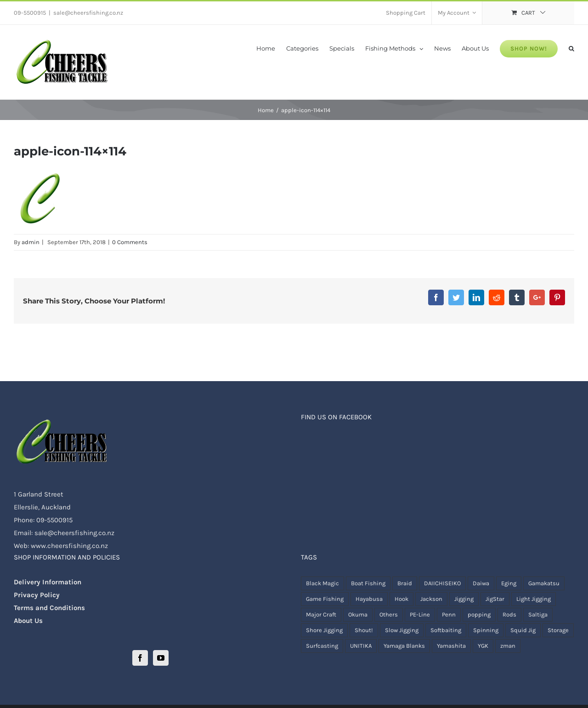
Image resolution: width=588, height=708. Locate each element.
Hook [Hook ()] (401, 599)
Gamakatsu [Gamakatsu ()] (544, 583)
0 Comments (130, 242)
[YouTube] (161, 658)
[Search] (571, 48)
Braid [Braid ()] (405, 583)
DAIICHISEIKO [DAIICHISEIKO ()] (442, 583)
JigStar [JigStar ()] (495, 599)
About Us (28, 621)
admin (31, 242)
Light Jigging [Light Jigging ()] (534, 599)
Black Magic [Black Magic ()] (322, 583)
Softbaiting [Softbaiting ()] (446, 630)
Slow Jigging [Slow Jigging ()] (402, 630)
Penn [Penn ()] (449, 614)
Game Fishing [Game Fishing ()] (325, 599)
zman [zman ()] (508, 646)
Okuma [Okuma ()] (358, 614)
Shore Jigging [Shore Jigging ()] (324, 630)
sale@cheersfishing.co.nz (88, 13)
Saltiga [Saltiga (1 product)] (538, 614)
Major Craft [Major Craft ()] (321, 614)
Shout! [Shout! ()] (364, 630)
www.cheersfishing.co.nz (69, 546)
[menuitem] (406, 13)
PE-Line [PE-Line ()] (420, 614)
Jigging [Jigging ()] (464, 599)
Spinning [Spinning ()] (486, 630)
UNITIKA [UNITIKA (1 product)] (361, 646)
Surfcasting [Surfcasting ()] (322, 646)
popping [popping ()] (479, 614)
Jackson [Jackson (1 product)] (431, 599)
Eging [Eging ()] (509, 583)
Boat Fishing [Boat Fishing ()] (368, 583)
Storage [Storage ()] (558, 630)
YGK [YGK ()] (483, 646)
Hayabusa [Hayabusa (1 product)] (369, 599)
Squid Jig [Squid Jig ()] (523, 630)
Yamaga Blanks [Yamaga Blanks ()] (404, 646)
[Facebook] (140, 658)
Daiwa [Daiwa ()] (481, 583)
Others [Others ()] (389, 614)
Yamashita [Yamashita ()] (451, 646)
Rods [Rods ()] (509, 614)
